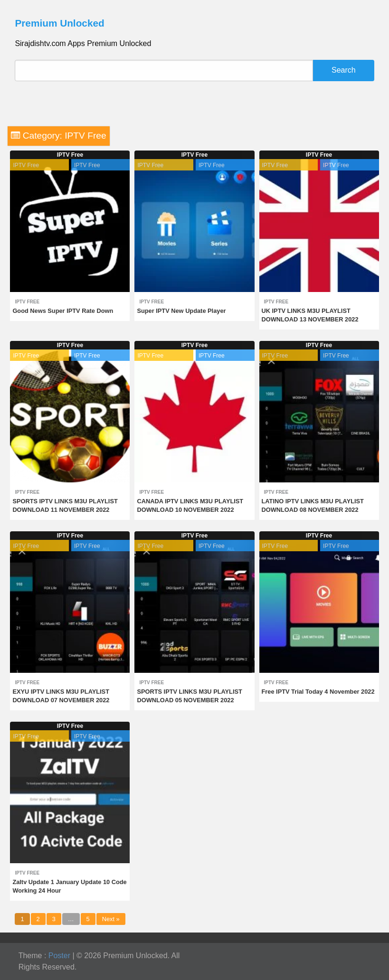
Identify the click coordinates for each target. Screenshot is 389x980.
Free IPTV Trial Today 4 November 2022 (318, 692)
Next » (111, 919)
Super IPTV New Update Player (181, 311)
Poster (59, 956)
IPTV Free (70, 155)
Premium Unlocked (59, 23)
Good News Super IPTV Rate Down (63, 311)
